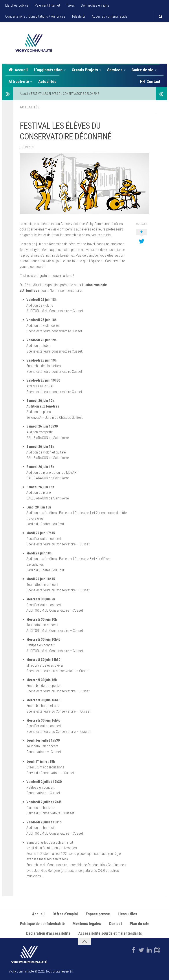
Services (115, 70)
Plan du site (140, 923)
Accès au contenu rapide (110, 16)
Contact (153, 81)
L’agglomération (48, 70)
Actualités (47, 81)
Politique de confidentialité (42, 923)
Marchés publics (17, 5)
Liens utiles (127, 913)
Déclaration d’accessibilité (48, 933)
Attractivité (19, 81)
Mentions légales (87, 923)
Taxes (71, 5)
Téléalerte (79, 16)
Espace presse (98, 913)
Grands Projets (85, 70)
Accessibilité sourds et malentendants (111, 933)
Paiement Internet (47, 5)
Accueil (21, 70)
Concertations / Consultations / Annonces (35, 16)
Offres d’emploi (65, 913)
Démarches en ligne (95, 5)
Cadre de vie (142, 70)
